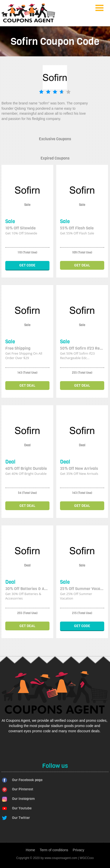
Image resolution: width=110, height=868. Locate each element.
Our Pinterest (23, 789)
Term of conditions (54, 850)
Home (31, 850)
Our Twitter (21, 818)
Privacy (79, 850)
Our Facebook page (27, 780)
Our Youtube (22, 808)
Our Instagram (23, 799)
